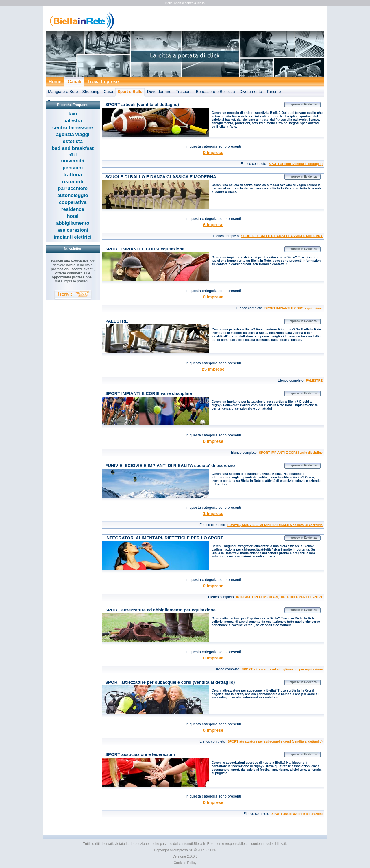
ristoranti (73, 182)
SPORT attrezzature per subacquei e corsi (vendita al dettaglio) (275, 741)
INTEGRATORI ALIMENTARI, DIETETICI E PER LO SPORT (279, 597)
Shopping (91, 92)
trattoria (73, 175)
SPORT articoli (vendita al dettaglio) (296, 164)
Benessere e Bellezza (215, 92)
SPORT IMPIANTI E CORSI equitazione (294, 308)
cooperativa (73, 202)
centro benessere (73, 128)
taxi (73, 114)
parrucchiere (73, 188)
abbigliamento (73, 223)
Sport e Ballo (130, 92)
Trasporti (184, 92)
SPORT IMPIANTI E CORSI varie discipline (291, 453)
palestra (73, 121)
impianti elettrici (73, 237)
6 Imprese (213, 225)
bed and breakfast (73, 148)
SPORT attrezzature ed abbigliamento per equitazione (282, 669)
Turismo (274, 92)
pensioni (73, 168)
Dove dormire (159, 92)
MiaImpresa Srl (181, 850)
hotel (73, 216)
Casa (109, 92)
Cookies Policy (185, 863)
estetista (73, 141)
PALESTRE (314, 380)
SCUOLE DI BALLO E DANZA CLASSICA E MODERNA (282, 236)
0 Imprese (213, 152)
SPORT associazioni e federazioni (297, 814)
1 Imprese (213, 513)
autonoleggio (73, 195)
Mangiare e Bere (63, 92)
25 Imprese (213, 369)
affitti (73, 155)
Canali (74, 82)
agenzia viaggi (73, 134)
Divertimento (251, 92)
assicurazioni (73, 230)
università (73, 161)
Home (55, 82)
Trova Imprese (103, 82)
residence (73, 209)
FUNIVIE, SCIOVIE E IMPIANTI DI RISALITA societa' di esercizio (275, 525)
